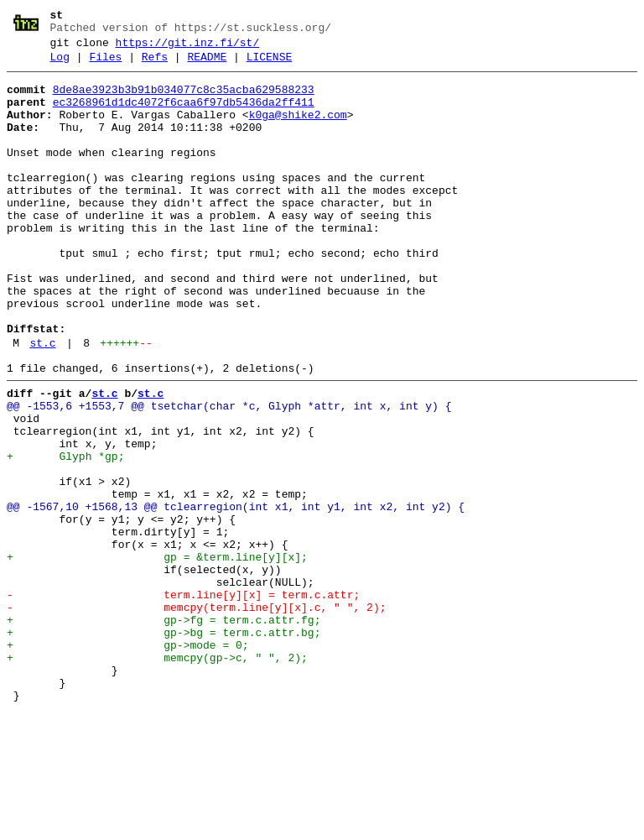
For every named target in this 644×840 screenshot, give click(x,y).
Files (105, 65)
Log (60, 65)
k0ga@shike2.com (298, 130)
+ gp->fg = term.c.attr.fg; (164, 731)
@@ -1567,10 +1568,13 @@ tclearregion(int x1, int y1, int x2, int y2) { (236, 595)
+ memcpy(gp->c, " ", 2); (157, 776)
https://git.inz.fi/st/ (188, 48)
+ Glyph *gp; (65, 535)
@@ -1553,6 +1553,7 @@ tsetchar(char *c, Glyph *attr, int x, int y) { (229, 474)
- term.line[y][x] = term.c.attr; (183, 701)
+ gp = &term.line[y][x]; (157, 655)
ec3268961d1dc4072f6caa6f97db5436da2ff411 (184, 115)
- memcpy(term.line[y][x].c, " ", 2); (196, 716)
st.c (42, 404)
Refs (155, 65)
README (207, 65)
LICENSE (270, 65)
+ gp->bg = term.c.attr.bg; (164, 746)
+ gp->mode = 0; (128, 761)
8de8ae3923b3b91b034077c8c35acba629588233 (184, 100)
